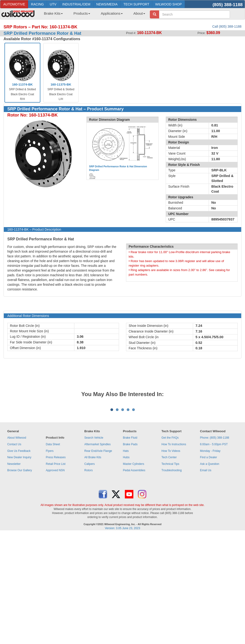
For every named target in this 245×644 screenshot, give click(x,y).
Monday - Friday (210, 510)
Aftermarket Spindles (97, 503)
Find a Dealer (208, 516)
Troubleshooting (172, 529)
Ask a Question (209, 523)
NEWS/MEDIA (107, 4)
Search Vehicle (94, 496)
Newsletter (14, 523)
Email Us (206, 529)
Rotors (88, 529)
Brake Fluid (130, 496)
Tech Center (169, 516)
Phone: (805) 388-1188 (214, 496)
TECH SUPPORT (136, 4)
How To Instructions (174, 503)
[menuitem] (52, 15)
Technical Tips (170, 523)
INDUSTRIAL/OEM (76, 4)
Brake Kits (53, 13)
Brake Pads (130, 503)
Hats (126, 510)
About (139, 13)
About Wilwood (17, 496)
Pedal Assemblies (134, 529)
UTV (53, 4)
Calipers (89, 523)
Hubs (126, 516)
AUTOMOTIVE (14, 4)
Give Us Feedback (19, 510)
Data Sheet (53, 503)
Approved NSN (55, 529)
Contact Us (14, 503)
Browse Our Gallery (20, 529)
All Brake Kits (93, 516)
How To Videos (171, 510)
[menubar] (93, 15)
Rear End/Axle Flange (98, 510)
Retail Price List (56, 523)
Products (82, 13)
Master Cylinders (134, 523)
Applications (112, 13)
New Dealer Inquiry (19, 516)
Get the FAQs (170, 496)
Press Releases (56, 516)
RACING (37, 4)
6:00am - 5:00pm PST (214, 503)
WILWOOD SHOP (168, 4)
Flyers (50, 510)
